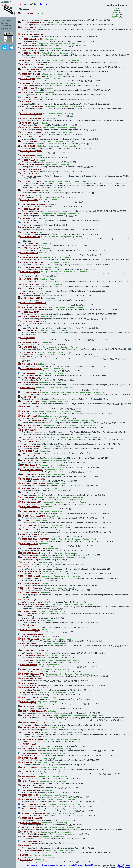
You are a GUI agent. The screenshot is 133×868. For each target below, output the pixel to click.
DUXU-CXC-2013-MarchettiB (32, 164)
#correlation (48, 307)
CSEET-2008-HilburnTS (30, 378)
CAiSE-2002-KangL (28, 600)
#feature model (49, 74)
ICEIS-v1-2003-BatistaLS (31, 571)
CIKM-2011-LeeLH (28, 293)
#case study (46, 378)
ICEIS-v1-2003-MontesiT (31, 583)
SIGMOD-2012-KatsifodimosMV (34, 204)
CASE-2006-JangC (28, 456)
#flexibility (61, 22)
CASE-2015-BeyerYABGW (31, 22)
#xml (69, 352)
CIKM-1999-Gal (27, 660)
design (115, 14)
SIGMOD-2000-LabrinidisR (32, 634)
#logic (44, 69)
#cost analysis (55, 562)
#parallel (47, 369)
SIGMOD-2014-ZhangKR (30, 74)
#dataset (44, 688)
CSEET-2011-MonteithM (30, 248)
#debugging (46, 474)
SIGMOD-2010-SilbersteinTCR (33, 303)
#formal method (59, 692)
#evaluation (43, 14)
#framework (55, 146)
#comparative (44, 174)
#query (68, 257)
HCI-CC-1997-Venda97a (30, 732)
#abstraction (47, 799)
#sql (69, 639)
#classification (48, 53)
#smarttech (48, 342)
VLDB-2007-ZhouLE (28, 416)
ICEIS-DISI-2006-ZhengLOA (32, 470)
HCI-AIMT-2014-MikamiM (31, 114)
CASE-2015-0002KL (28, 14)
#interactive (50, 39)
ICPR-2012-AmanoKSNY (30, 227)
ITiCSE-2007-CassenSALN (31, 425)
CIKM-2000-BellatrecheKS (32, 643)
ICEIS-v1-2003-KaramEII (30, 576)
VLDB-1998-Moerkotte (30, 683)
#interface (46, 60)
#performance (51, 102)
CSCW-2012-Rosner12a (30, 223)
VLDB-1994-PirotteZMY (30, 799)
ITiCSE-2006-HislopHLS (30, 460)
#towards (67, 262)
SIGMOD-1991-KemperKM (31, 818)
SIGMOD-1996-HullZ (29, 749)
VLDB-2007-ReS (27, 411)
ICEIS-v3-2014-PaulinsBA (31, 137)
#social (57, 79)
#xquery (52, 204)
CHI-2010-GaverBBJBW (30, 312)
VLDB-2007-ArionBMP (30, 407)
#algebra (52, 711)
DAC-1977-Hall (26, 855)
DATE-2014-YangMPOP (30, 69)
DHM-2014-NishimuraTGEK (32, 102)
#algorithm (44, 493)
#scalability (42, 293)
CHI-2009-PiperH (28, 338)
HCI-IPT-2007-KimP (28, 442)
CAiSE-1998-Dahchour (30, 692)
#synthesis (67, 772)
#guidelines (66, 716)
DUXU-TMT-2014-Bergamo (32, 106)
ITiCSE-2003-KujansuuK (30, 553)
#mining (44, 279)
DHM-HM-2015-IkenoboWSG (32, 65)
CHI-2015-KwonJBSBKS (30, 48)
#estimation (57, 511)
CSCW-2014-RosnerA (29, 97)
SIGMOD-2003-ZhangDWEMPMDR (35, 539)
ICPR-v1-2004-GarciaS (30, 511)
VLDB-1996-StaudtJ (28, 762)
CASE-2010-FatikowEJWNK (32, 298)
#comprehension (44, 79)
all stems (41, 4)
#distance (45, 511)
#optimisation (59, 60)
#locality (68, 272)
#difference (51, 65)
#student (46, 248)
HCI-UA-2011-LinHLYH (29, 279)
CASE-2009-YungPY (29, 330)
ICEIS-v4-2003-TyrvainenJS (32, 588)
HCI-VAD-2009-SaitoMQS (31, 347)
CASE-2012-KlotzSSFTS (30, 190)
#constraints (43, 567)
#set (66, 402)
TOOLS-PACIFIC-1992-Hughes (33, 813)
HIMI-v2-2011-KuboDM (30, 284)
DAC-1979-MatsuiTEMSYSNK (32, 850)
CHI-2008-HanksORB (29, 382)
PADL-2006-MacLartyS (30, 474)
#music (40, 155)
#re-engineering (64, 181)
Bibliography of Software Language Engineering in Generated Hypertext (56, 865)
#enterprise (40, 660)
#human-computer (72, 44)
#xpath (55, 488)
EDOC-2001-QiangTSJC (30, 620)
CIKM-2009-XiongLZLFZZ (31, 357)
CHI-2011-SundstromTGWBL (32, 262)
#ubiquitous (43, 364)
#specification (62, 465)
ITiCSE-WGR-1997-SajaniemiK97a (34, 727)
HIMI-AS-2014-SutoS (29, 123)
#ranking (62, 373)
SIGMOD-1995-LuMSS (29, 795)
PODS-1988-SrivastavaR (30, 823)
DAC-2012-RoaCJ (27, 195)
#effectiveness (56, 114)
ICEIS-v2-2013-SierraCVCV (31, 181)
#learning (69, 114)
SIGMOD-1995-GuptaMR (30, 790)
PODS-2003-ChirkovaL (30, 534)
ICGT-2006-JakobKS (29, 465)
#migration (78, 497)
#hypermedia (47, 530)
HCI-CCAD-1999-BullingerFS (32, 655)
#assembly (46, 732)
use (115, 10)
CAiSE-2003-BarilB (28, 562)
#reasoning (99, 392)
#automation (45, 141)
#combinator (46, 243)
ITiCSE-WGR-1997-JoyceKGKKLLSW (35, 716)
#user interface (77, 106)
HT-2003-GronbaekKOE (30, 530)
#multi (53, 330)
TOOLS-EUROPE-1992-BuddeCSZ (34, 804)
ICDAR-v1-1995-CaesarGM (31, 786)
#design (43, 97)
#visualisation (49, 137)
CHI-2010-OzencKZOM (30, 316)
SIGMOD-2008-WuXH (29, 373)
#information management (70, 357)
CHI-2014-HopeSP (28, 79)
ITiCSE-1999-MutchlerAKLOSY (33, 651)
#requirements (47, 620)
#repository (97, 716)
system (115, 17)
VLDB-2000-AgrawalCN (30, 639)
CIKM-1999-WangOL (29, 665)
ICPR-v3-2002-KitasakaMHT (32, 604)
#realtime (58, 284)
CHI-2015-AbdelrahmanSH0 (32, 39)
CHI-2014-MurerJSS (29, 88)
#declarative (59, 474)
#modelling (79, 604)
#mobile (74, 347)
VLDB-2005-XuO (27, 488)
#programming (67, 237)
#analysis (49, 421)
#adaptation (48, 22)
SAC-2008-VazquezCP (30, 392)
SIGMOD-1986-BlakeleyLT (31, 841)
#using (52, 69)
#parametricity (74, 60)
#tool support (75, 804)
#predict (41, 232)
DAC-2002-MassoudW (30, 592)
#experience (56, 44)
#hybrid (59, 257)
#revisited (51, 352)
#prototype (63, 106)
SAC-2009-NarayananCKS (31, 369)
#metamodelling (66, 132)
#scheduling (64, 330)
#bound (43, 846)
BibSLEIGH (89, 865)
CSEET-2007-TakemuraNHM (32, 421)
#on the (45, 190)
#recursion (53, 846)
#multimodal (60, 446)
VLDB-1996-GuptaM (29, 758)
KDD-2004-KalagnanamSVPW (33, 516)
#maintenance (42, 388)
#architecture (58, 392)
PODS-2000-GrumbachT (30, 630)
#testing (79, 732)
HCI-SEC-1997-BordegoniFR (32, 739)
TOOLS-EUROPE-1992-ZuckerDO (34, 809)
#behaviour (42, 146)
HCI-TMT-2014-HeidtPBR (31, 118)
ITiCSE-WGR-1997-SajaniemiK (33, 723)
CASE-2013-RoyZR (28, 146)
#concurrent (59, 141)
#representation (70, 146)
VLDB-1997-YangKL (28, 702)
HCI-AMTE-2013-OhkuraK (31, 169)
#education (44, 123)
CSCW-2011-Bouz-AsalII (30, 267)
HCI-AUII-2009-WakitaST (31, 342)
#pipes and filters (67, 850)
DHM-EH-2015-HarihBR (30, 60)
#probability (67, 411)
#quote (69, 530)
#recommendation (81, 181)
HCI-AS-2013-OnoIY (28, 174)
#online (42, 218)
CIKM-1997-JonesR (28, 744)
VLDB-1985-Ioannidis (29, 846)
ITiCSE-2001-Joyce (28, 616)
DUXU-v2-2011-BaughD (30, 272)
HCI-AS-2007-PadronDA (30, 437)
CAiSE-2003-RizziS (28, 567)
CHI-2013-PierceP (28, 160)
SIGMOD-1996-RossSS (30, 753)
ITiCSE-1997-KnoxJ (28, 706)
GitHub (130, 867)
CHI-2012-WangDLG (29, 218)
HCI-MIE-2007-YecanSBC (31, 446)
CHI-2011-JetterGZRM (29, 257)
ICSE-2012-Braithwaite (30, 237)
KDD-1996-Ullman (28, 781)
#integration (48, 571)
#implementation (67, 723)
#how (61, 65)
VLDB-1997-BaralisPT (29, 697)
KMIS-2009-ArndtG (28, 364)
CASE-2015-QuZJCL (28, 27)
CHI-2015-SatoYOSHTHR (30, 53)
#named (58, 48)
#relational (51, 92)
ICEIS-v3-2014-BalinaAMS (31, 132)
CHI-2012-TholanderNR (30, 214)
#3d (39, 83)
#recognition (55, 326)
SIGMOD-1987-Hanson (30, 836)
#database (61, 307)
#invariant (42, 326)
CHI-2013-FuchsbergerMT (31, 151)
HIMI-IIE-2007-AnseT (29, 451)
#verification (56, 190)
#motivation (74, 421)
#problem (43, 758)
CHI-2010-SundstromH (30, 321)
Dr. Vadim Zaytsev (125, 865)
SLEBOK (121, 867)
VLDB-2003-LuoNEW (29, 544)
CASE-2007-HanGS (28, 397)
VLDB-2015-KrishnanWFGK (32, 34)
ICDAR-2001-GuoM (28, 611)
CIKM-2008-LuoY (27, 388)
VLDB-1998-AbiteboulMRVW (32, 674)
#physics (64, 83)
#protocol (43, 544)
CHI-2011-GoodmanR (29, 253)
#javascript (71, 557)
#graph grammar (46, 465)
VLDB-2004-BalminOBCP (31, 502)
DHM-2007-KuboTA (28, 430)
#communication (50, 118)
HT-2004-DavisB (27, 497)
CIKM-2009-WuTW (28, 352)
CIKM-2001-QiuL (27, 625)
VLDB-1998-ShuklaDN (29, 688)
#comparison (41, 520)
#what (79, 237)
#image (68, 604)
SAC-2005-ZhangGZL (29, 493)
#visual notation (88, 425)
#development (49, 127)
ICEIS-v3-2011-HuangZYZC (31, 289)
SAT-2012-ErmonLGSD (30, 243)
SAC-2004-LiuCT (27, 520)
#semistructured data (84, 674)
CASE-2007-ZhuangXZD (30, 402)
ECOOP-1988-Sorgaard (30, 832)
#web (54, 200)
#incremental (44, 600)
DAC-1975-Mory (27, 860)
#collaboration (48, 223)
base (115, 12)
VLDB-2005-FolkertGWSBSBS (33, 483)
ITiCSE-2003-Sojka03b (30, 557)
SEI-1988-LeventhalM (30, 827)
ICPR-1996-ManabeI (29, 776)
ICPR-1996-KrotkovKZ (29, 772)
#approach (44, 44)
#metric (87, 437)
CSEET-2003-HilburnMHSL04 (33, 548)
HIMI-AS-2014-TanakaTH (31, 127)
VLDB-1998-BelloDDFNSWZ (32, 679)
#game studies (52, 164)
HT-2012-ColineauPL (29, 200)
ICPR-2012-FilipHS (28, 232)
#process (75, 83)
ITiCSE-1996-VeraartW (30, 767)
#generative (49, 425)
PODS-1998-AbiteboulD (30, 669)
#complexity (46, 507)
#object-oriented (84, 392)
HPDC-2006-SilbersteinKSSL (33, 479)
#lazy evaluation (45, 416)
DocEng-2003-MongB (29, 525)
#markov (41, 611)
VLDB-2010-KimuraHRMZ (31, 307)
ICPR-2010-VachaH (28, 326)
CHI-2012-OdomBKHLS (30, 209)
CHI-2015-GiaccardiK (29, 44)
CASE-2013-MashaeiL (29, 141)
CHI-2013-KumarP (28, 155)
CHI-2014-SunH (27, 92)
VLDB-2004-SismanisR (30, 507)
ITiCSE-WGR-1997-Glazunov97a (34, 711)
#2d (39, 27)
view (115, 8)
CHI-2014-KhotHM (28, 83)
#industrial (53, 237)
